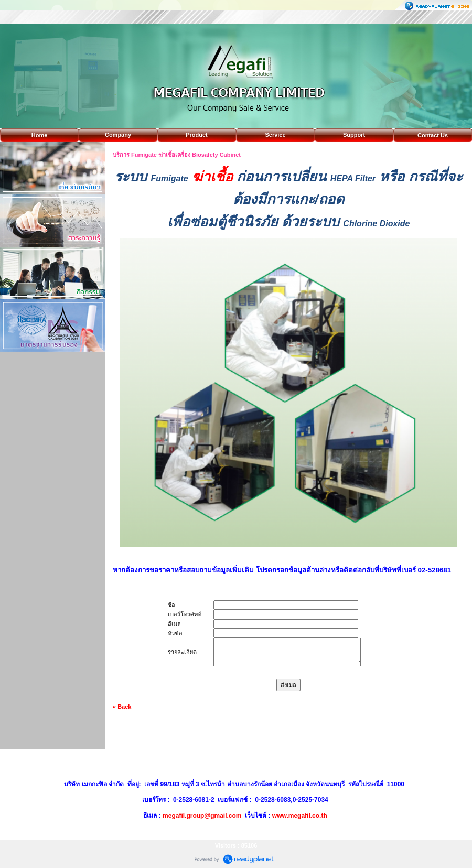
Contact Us (433, 135)
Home (40, 135)
